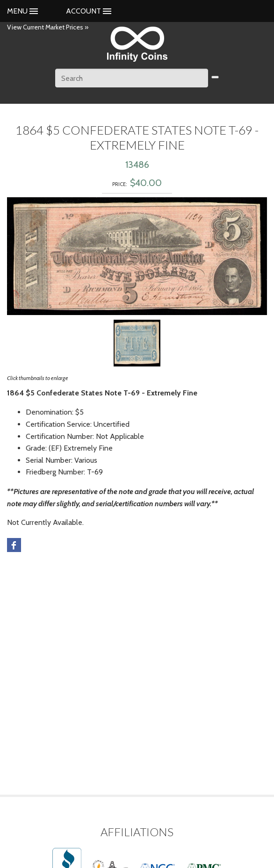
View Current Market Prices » (48, 27)
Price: (119, 184)
